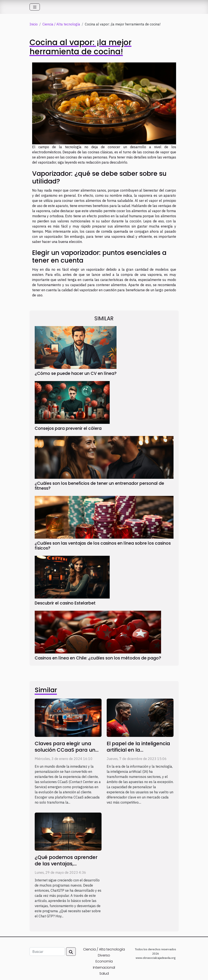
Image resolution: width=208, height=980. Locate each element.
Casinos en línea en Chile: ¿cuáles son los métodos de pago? (98, 658)
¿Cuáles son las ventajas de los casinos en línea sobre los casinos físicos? (103, 546)
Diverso (104, 955)
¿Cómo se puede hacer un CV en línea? (76, 373)
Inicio (34, 24)
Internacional (104, 967)
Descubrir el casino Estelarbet (65, 603)
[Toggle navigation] (35, 7)
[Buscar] (47, 952)
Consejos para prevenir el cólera (68, 428)
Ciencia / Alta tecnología (61, 24)
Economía (104, 961)
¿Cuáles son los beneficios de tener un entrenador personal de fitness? (99, 486)
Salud (104, 973)
